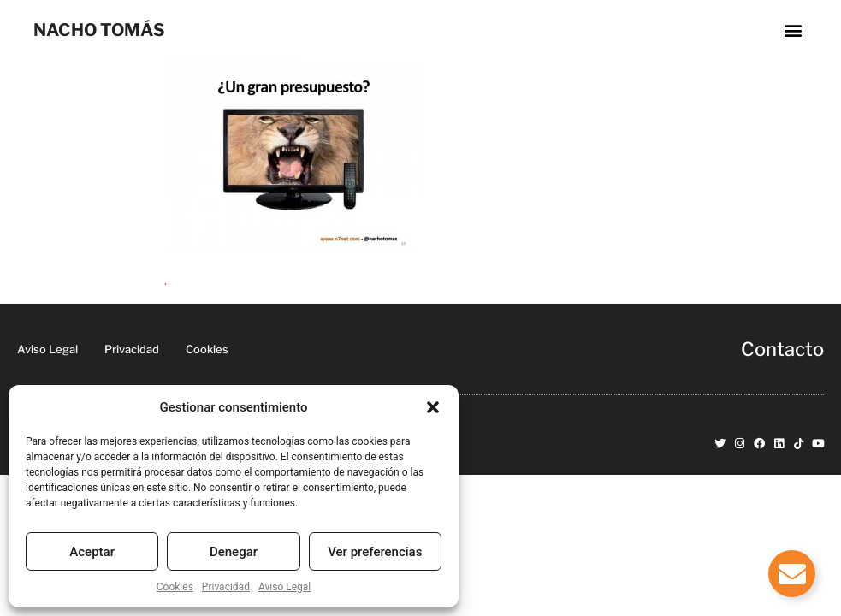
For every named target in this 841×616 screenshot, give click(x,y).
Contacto (782, 349)
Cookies (175, 587)
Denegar (234, 552)
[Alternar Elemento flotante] (792, 574)
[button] (433, 407)
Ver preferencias (375, 552)
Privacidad (226, 587)
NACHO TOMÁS (99, 30)
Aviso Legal (284, 587)
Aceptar (92, 552)
